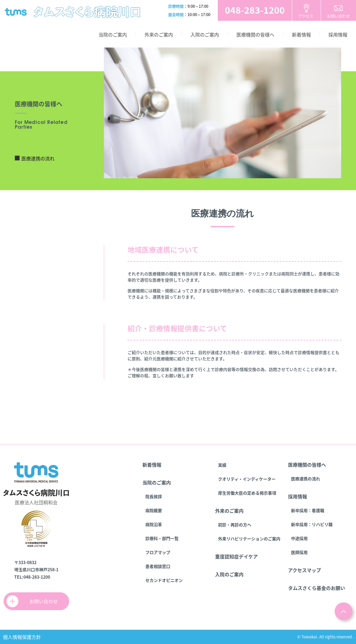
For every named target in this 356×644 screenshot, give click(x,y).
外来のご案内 (159, 34)
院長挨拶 (154, 496)
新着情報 (301, 34)
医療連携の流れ (38, 158)
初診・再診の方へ (235, 525)
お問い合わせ (338, 16)
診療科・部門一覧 (162, 538)
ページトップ (344, 611)
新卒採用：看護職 (308, 510)
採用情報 (338, 34)
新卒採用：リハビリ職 (312, 524)
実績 (222, 465)
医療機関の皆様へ (255, 34)
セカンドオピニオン (164, 580)
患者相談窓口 (158, 566)
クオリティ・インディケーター (247, 479)
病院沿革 (154, 524)
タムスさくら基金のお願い (317, 588)
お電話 (255, 10)
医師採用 (299, 552)
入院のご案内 (205, 34)
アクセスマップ (305, 570)
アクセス (306, 16)
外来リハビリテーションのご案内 (249, 539)
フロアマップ (158, 552)
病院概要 (154, 510)
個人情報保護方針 (22, 637)
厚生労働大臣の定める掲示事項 (247, 493)
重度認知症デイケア (236, 556)
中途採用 (299, 538)
